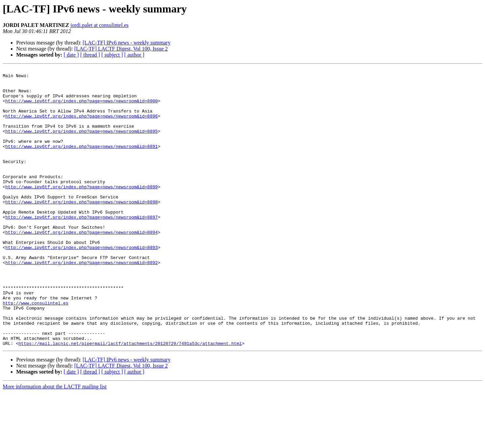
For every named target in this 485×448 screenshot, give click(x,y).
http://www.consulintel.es (36, 350)
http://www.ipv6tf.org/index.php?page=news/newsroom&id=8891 (82, 162)
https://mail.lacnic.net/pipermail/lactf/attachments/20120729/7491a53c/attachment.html (130, 399)
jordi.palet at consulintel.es (99, 25)
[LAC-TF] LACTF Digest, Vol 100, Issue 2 (121, 49)
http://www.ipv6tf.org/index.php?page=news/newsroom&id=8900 (82, 108)
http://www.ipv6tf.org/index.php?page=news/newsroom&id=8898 (82, 229)
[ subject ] (112, 55)
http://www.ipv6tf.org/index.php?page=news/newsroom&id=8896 (82, 126)
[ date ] (71, 55)
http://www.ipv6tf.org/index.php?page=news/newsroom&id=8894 (82, 265)
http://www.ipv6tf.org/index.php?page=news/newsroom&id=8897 (82, 247)
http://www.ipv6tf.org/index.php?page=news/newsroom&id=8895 (82, 144)
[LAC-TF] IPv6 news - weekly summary (126, 43)
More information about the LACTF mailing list (55, 442)
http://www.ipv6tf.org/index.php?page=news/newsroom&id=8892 (82, 302)
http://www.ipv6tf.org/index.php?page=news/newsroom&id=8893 (82, 284)
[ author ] (134, 55)
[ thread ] (90, 55)
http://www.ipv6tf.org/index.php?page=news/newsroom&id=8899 (82, 211)
